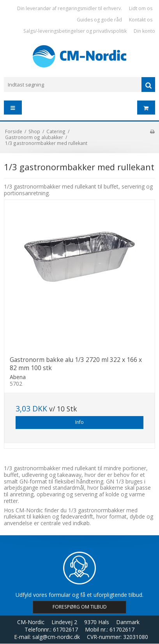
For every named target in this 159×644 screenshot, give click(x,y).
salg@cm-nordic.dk (56, 637)
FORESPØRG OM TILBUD (80, 607)
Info (79, 422)
